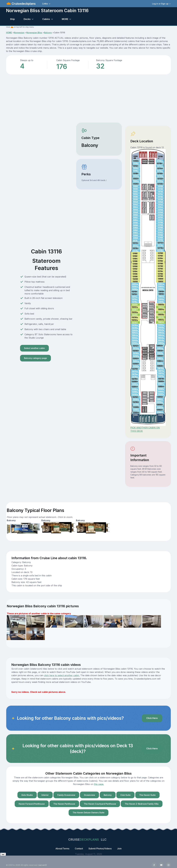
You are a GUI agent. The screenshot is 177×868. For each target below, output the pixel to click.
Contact (79, 849)
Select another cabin (34, 348)
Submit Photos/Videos (100, 849)
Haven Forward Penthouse (32, 804)
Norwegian (19, 33)
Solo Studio (27, 795)
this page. (99, 784)
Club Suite (125, 795)
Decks (27, 19)
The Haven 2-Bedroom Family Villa (142, 804)
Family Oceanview (66, 795)
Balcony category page (35, 358)
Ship (12, 19)
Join (119, 849)
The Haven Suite (147, 795)
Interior (45, 795)
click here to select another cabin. (62, 675)
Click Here (152, 718)
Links (45, 4)
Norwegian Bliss (34, 33)
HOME (9, 33)
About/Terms (62, 849)
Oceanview (89, 795)
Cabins (46, 19)
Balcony (48, 33)
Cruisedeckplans (23, 4)
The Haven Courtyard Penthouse (100, 804)
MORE (65, 19)
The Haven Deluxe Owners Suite (88, 813)
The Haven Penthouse (64, 804)
